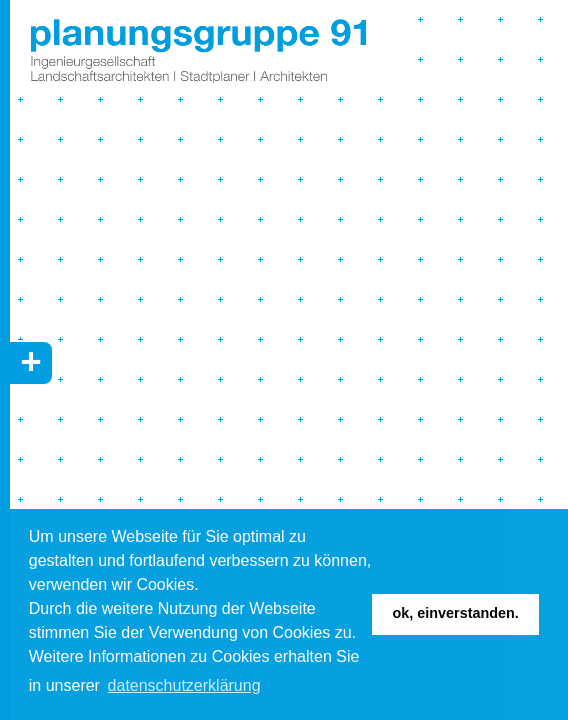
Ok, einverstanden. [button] (456, 613)
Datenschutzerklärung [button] (184, 685)
